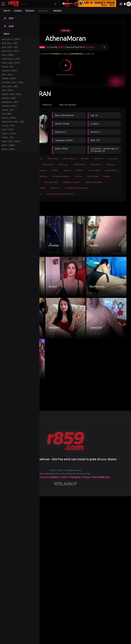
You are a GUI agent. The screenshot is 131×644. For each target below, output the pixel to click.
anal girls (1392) (11, 40)
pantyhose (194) (10, 110)
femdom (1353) (9, 83)
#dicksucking (47, 164)
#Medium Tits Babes (94, 182)
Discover (30, 11)
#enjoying (111, 164)
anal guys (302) (10, 44)
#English (107, 176)
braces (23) (8, 70)
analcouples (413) (11, 62)
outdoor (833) (9, 105)
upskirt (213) (9, 145)
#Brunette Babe (51, 182)
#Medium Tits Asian (72, 182)
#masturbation (111, 170)
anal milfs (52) (10, 48)
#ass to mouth (69, 158)
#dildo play (63, 164)
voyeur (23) (8, 149)
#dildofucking (79, 164)
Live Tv (7, 11)
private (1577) (9, 114)
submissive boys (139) (13, 132)
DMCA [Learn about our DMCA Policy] (64, 477)
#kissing (80, 170)
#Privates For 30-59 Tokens (77, 188)
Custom (18, 11)
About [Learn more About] (87, 477)
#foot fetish (93, 176)
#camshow (99, 158)
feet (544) (7, 79)
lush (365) (7, 97)
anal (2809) (8, 57)
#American (55, 188)
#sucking (43, 176)
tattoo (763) (8, 136)
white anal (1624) (11, 153)
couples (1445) (9, 75)
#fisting (55, 170)
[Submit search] (55, 4)
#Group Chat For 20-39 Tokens (60, 194)
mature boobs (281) (12, 101)
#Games (79, 176)
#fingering (42, 170)
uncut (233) (8, 140)
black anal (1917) (11, 66)
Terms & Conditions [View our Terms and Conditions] (48, 477)
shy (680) (7, 123)
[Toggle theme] (125, 4)
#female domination (61, 176)
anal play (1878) (10, 53)
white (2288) (8, 158)
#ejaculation (96, 164)
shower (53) (8, 118)
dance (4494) (8, 162)
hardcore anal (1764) (13, 88)
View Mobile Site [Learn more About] (101, 477)
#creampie (113, 158)
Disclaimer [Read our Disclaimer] (76, 477)
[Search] (37, 4)
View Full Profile (68, 105)
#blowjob (85, 158)
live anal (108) (10, 92)
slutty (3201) (9, 127)
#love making (94, 170)
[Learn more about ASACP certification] (70, 484)
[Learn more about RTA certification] (59, 484)
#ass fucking (53, 158)
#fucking (67, 170)
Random (57, 11)
